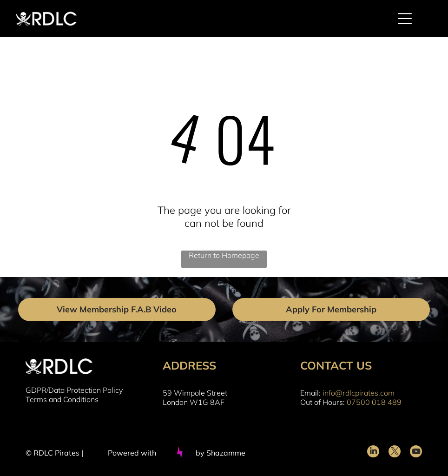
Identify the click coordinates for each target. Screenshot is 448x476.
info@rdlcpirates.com (359, 393)
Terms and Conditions (62, 399)
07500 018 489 (374, 402)
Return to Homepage (224, 255)
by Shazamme (221, 453)
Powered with (132, 453)
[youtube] (416, 453)
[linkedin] (373, 453)
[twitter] (395, 453)
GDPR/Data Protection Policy (74, 390)
